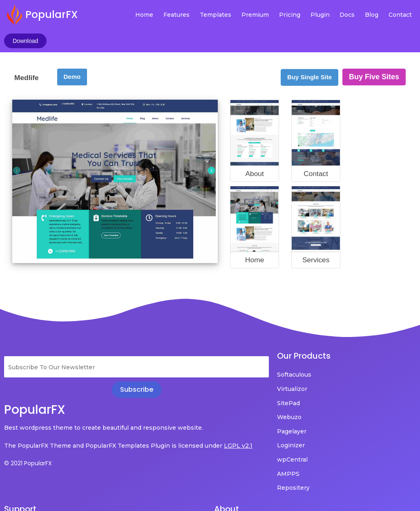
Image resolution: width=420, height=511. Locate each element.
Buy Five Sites (374, 53)
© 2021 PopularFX (28, 451)
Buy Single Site (309, 53)
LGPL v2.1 (38, 433)
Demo (72, 52)
